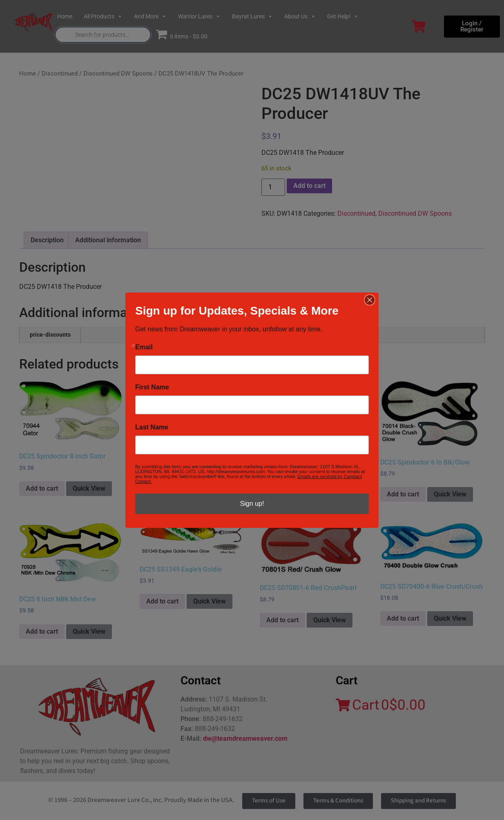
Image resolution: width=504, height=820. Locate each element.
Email (144, 347)
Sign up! (252, 504)
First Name (152, 387)
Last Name (152, 427)
